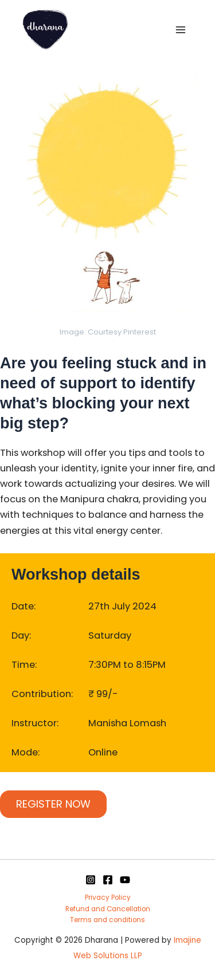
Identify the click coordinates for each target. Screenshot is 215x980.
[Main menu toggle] (180, 29)
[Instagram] (91, 880)
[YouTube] (125, 880)
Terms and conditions (107, 920)
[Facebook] (108, 880)
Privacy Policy (108, 898)
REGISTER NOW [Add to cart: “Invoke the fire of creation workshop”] (53, 804)
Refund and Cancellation (108, 909)
